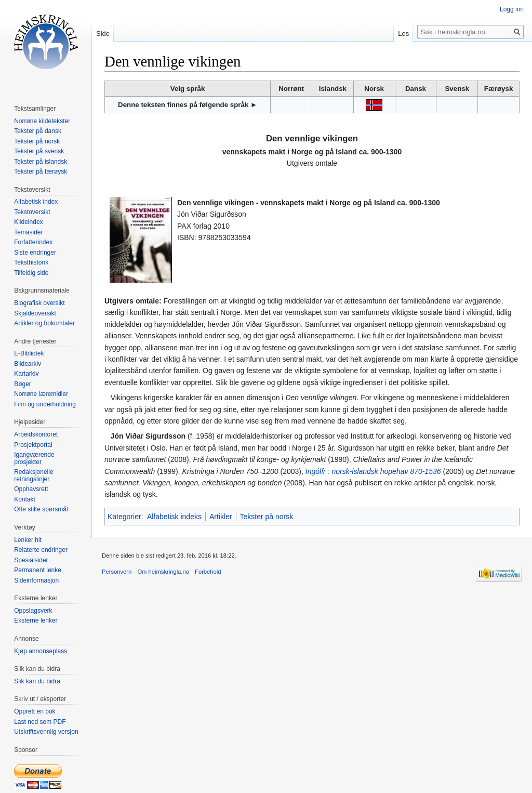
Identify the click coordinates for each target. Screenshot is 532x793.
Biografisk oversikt (39, 303)
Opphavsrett (31, 489)
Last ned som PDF (40, 722)
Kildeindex (28, 222)
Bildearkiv (28, 364)
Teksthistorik (31, 262)
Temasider (28, 232)
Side (103, 34)
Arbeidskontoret (36, 434)
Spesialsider (31, 560)
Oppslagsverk (33, 611)
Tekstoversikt (32, 212)
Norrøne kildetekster (42, 121)
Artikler (221, 517)
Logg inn (512, 9)
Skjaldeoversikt (35, 313)
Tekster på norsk (267, 517)
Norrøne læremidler (41, 394)
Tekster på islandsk (41, 162)
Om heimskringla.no (163, 572)
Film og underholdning (45, 404)
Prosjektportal (33, 445)
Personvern (117, 572)
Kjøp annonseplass (41, 651)
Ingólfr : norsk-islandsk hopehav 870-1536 (373, 471)
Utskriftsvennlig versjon (46, 732)
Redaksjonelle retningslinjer (34, 475)
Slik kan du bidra (37, 681)
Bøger (23, 384)
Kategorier (124, 517)
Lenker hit (28, 540)
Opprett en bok (35, 711)
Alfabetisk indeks (174, 517)
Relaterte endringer (41, 550)
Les (403, 34)
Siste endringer (35, 253)
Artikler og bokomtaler (44, 323)
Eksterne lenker (36, 620)
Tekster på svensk (39, 151)
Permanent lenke (38, 570)
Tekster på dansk (38, 131)
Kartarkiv (26, 374)
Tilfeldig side (31, 273)
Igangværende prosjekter (34, 458)
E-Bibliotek (29, 353)
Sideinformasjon (36, 580)
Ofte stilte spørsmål (41, 509)
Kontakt (25, 499)
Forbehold (208, 572)
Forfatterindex (33, 242)
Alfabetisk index (36, 202)
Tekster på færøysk (41, 171)
